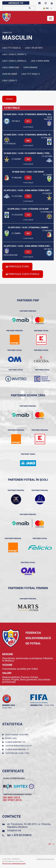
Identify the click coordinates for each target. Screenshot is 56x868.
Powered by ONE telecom (45, 859)
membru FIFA (36, 705)
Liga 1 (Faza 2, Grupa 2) (14, 61)
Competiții (7, 33)
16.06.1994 (49, 705)
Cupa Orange (30, 67)
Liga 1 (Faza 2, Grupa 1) (14, 54)
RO (46, 8)
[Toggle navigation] (50, 18)
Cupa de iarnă (10, 74)
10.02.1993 (7, 708)
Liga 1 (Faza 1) (10, 80)
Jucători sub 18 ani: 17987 (18, 753)
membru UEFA (9, 705)
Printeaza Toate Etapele (23, 274)
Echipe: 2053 (11, 738)
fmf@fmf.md (14, 831)
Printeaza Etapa (17, 267)
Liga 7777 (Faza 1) (31, 74)
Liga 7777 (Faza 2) (11, 48)
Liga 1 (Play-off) (34, 48)
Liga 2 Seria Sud (11, 67)
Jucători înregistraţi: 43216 (19, 746)
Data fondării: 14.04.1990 (17, 735)
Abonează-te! (16, 3)
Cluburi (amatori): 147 (16, 742)
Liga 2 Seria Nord (40, 61)
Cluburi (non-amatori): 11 (17, 750)
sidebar (9, 99)
